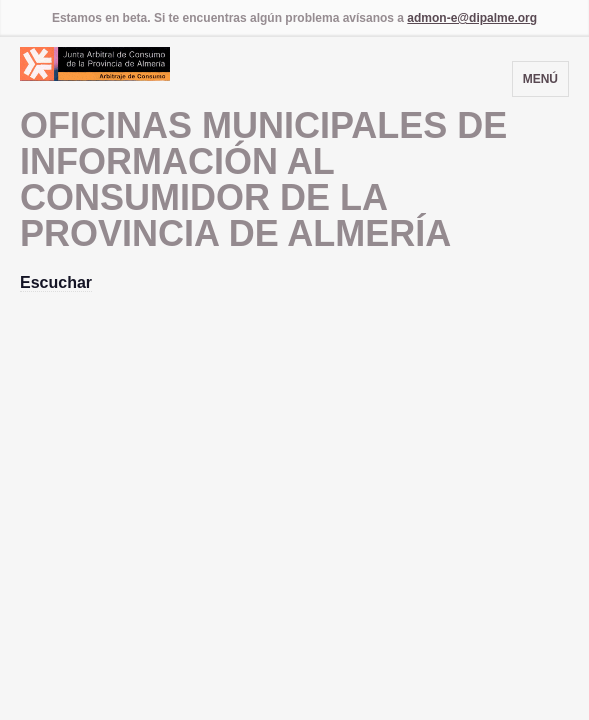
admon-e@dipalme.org (472, 18)
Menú (540, 79)
